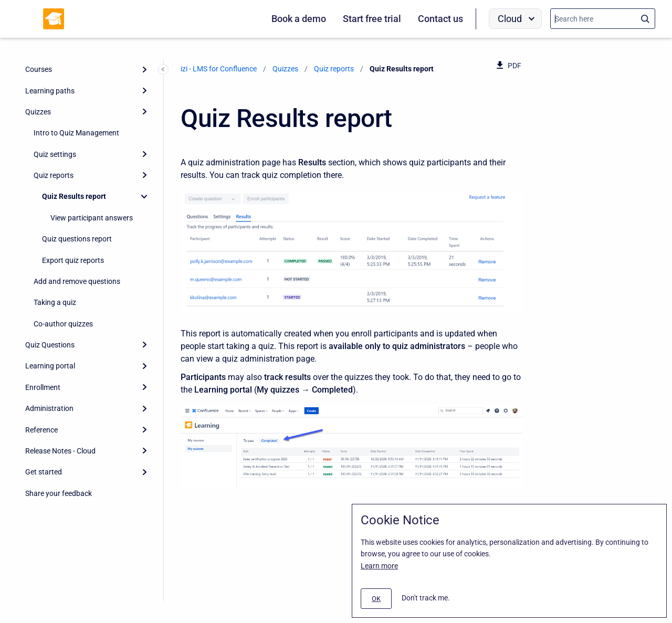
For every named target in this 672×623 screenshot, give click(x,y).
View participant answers (92, 218)
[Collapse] (144, 196)
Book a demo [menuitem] (299, 19)
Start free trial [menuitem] (372, 19)
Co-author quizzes (63, 324)
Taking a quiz (55, 302)
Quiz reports (54, 175)
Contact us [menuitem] (440, 19)
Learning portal (50, 366)
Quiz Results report (74, 196)
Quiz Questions (50, 345)
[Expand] (144, 69)
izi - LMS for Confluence (219, 69)
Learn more (379, 566)
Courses (39, 69)
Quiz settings (55, 154)
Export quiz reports (73, 260)
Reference (41, 430)
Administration (49, 408)
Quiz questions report (78, 239)
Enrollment (43, 387)
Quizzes (38, 112)
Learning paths (50, 91)
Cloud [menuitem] (510, 19)
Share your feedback (59, 493)
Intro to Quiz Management (76, 133)
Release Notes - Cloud (60, 451)
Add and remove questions (77, 281)
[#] (376, 599)
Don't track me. (426, 598)
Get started (44, 472)
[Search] (603, 19)
